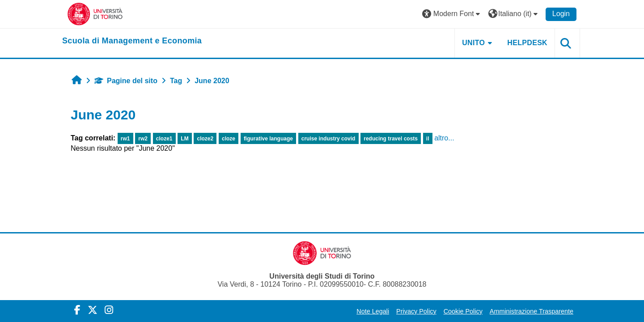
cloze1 (164, 139)
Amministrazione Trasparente (532, 311)
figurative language (268, 139)
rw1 (125, 139)
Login (561, 14)
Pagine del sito (126, 81)
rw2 (143, 139)
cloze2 (205, 139)
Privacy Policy (416, 311)
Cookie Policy (463, 311)
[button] (452, 14)
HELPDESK (527, 43)
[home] (132, 41)
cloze (229, 139)
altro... (444, 138)
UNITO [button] (473, 43)
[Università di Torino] (95, 14)
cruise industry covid (328, 139)
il (428, 139)
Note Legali (373, 311)
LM (184, 139)
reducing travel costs (391, 139)
